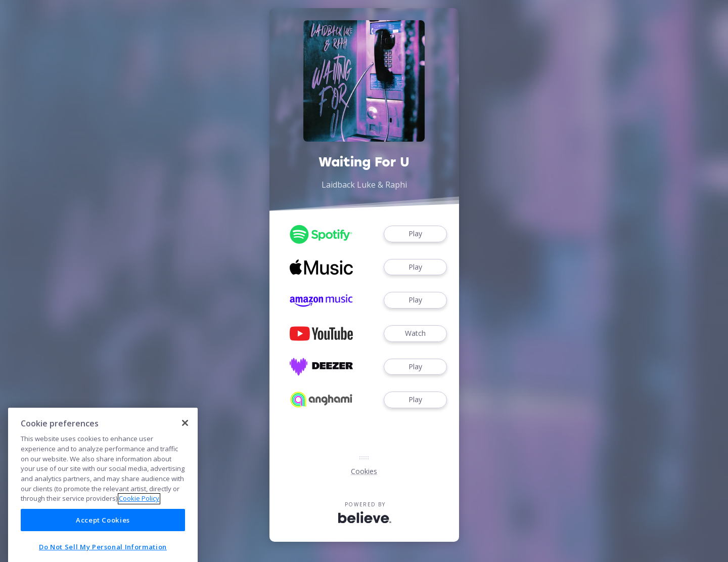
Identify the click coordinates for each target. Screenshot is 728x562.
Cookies (364, 471)
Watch (415, 334)
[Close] (185, 444)
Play (415, 234)
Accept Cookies (103, 541)
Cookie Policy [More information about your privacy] (139, 520)
